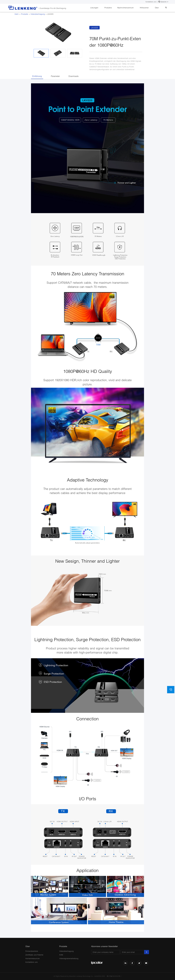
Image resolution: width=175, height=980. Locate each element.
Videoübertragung (38, 14)
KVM (61, 955)
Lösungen (101, 8)
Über (159, 8)
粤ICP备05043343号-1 (114, 976)
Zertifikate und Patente (34, 955)
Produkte (114, 8)
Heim (17, 14)
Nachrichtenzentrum (130, 8)
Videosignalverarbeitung (69, 958)
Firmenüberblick (32, 951)
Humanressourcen (33, 958)
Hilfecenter (147, 8)
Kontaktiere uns (151, 2)
